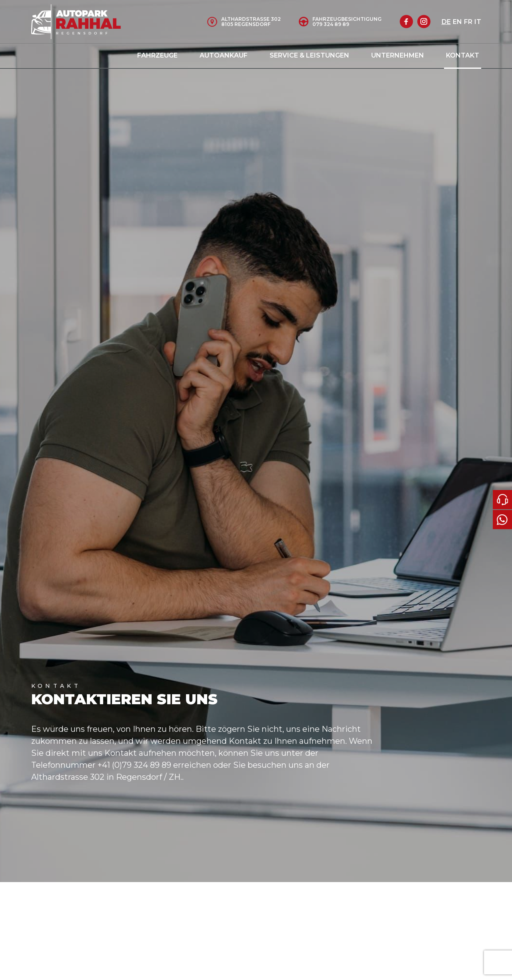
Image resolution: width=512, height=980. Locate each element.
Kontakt (463, 55)
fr (468, 22)
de (446, 22)
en (457, 22)
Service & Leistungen (309, 55)
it (478, 22)
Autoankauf (224, 55)
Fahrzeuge (157, 55)
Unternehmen (398, 55)
